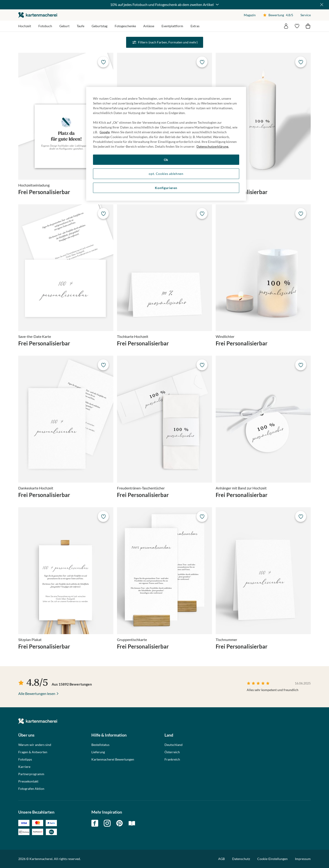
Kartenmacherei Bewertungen (113, 759)
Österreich (172, 752)
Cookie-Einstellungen (272, 859)
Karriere (24, 767)
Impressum (303, 859)
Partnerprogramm (31, 774)
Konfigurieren (166, 188)
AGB (222, 859)
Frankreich (172, 759)
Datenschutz (241, 859)
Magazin (250, 15)
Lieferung (98, 752)
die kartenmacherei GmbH (38, 15)
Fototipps (25, 759)
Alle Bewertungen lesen (37, 693)
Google (105, 132)
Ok (166, 160)
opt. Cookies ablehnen (166, 174)
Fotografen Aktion (31, 789)
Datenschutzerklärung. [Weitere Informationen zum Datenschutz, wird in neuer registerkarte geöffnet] (213, 146)
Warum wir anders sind (35, 745)
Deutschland (174, 745)
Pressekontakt (28, 781)
